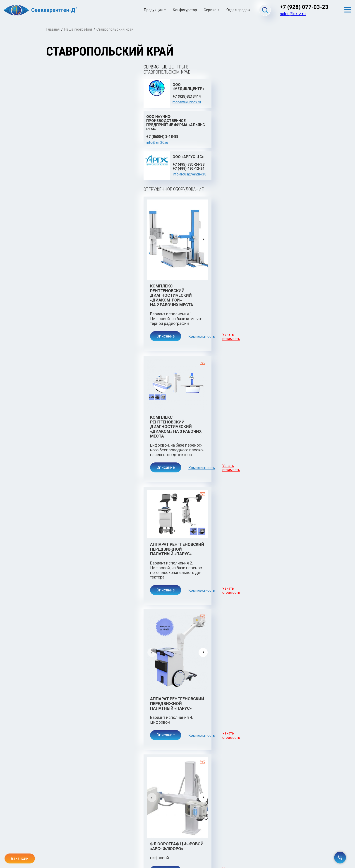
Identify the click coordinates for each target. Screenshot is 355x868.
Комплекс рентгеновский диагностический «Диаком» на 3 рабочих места (239, 263)
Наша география (78, 29)
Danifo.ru (302, 856)
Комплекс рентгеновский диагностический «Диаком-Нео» (103, 754)
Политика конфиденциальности (177, 853)
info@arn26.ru (149, 118)
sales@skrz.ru (293, 14)
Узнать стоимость (143, 269)
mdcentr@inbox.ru (92, 106)
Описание (68, 269)
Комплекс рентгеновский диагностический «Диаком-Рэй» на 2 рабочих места (103, 240)
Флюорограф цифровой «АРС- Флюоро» (97, 569)
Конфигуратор (185, 10)
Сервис (210, 10)
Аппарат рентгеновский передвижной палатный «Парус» (108, 422)
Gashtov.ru (301, 853)
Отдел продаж (238, 10)
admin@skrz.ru (57, 853)
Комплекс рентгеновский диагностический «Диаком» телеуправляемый (239, 594)
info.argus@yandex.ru (272, 110)
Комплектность (106, 269)
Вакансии (20, 858)
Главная (53, 29)
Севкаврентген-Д (67, 830)
